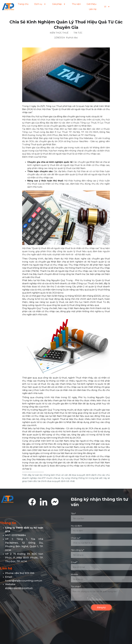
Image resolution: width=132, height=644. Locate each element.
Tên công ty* (78, 551)
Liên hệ (93, 9)
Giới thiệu (92, 4)
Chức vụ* (76, 539)
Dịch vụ (38, 4)
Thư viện (76, 4)
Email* (74, 563)
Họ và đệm (76, 526)
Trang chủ (23, 4)
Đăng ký (101, 608)
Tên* (73, 514)
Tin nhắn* (76, 587)
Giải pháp (57, 4)
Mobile (74, 575)
